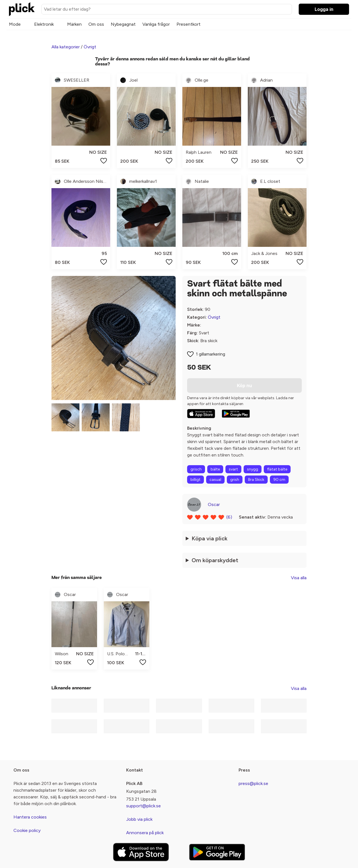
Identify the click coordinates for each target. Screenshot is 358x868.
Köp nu (244, 385)
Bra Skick (256, 480)
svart (233, 469)
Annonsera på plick (145, 833)
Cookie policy (27, 830)
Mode (15, 24)
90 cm (279, 480)
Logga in (324, 9)
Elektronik (44, 24)
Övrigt (90, 47)
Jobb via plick (139, 819)
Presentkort (189, 24)
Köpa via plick (209, 538)
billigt (196, 480)
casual (215, 480)
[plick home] (22, 9)
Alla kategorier (66, 47)
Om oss (96, 24)
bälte (215, 469)
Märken (74, 24)
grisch (196, 469)
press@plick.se (253, 783)
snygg (253, 469)
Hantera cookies (30, 817)
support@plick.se (143, 806)
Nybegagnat (123, 24)
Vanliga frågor (156, 24)
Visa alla (299, 578)
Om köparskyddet (215, 560)
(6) (229, 517)
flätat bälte (277, 469)
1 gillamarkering (210, 354)
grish (235, 480)
